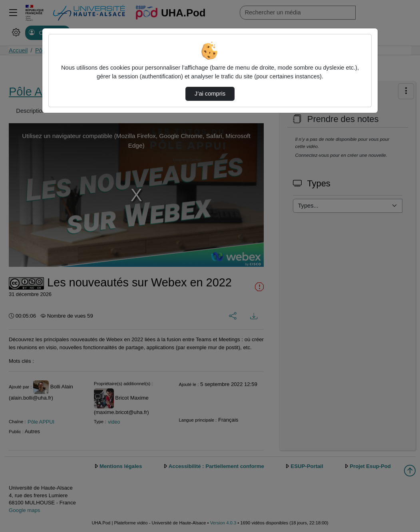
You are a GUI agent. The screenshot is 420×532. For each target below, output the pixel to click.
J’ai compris (210, 94)
